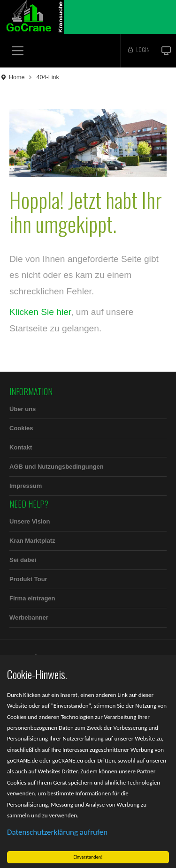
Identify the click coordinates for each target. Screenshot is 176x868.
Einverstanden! (88, 857)
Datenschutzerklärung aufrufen (57, 832)
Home (17, 77)
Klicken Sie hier (40, 312)
